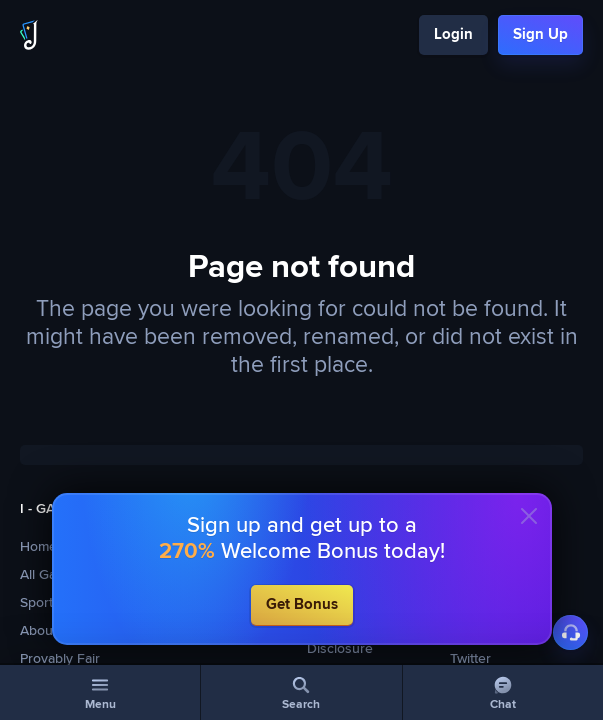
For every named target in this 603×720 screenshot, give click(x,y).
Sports (40, 603)
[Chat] (503, 692)
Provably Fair (60, 659)
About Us (49, 631)
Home (38, 547)
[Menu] (100, 692)
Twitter (470, 659)
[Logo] (29, 35)
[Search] (301, 692)
